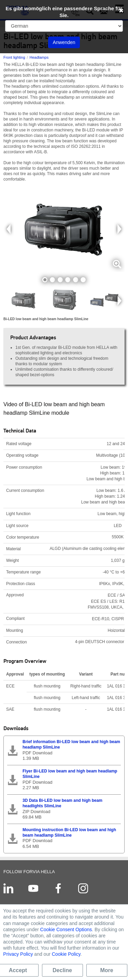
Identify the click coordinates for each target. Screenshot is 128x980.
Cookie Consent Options (66, 929)
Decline (62, 970)
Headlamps (39, 57)
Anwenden (64, 42)
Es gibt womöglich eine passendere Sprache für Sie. (64, 12)
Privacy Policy (18, 954)
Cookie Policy (66, 954)
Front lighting (14, 57)
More (106, 970)
